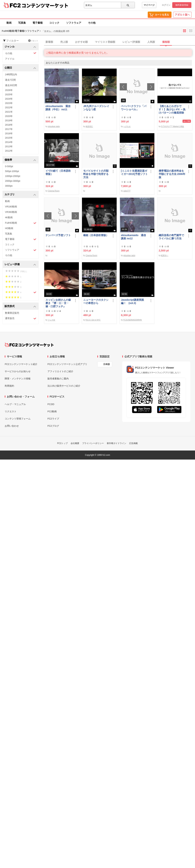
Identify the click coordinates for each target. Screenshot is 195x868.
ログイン (166, 5)
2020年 (9, 116)
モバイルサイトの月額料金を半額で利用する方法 (96, 174)
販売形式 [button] (20, 306)
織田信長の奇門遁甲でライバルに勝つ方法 (171, 237)
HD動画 (9, 228)
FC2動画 (52, 411)
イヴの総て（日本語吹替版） (58, 172)
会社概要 (75, 443)
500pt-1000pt (12, 171)
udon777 (127, 191)
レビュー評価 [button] (20, 265)
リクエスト (11, 411)
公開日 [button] (20, 68)
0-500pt (9, 166)
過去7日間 (10, 80)
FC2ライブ (53, 419)
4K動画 (9, 217)
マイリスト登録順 (105, 42)
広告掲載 (133, 443)
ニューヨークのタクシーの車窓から (96, 301)
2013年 (9, 146)
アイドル (10, 59)
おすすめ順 (81, 42)
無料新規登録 (182, 5)
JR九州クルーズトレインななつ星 (96, 108)
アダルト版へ (182, 15)
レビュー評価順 (131, 42)
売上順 (64, 42)
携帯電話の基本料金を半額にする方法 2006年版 (172, 174)
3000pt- (9, 186)
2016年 (9, 133)
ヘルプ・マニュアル (15, 404)
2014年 (9, 142)
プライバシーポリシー (93, 443)
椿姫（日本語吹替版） (96, 235)
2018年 (9, 125)
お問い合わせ (12, 426)
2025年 (9, 94)
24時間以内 (11, 74)
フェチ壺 (51, 320)
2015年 (9, 138)
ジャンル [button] (20, 47)
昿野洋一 (165, 255)
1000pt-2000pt (13, 176)
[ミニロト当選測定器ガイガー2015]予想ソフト (134, 172)
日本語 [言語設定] (107, 364)
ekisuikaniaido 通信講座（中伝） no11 (58, 108)
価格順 (166, 42)
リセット (33, 41)
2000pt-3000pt (13, 181)
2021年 (9, 112)
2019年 (9, 120)
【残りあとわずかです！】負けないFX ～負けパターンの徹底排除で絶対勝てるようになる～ (172, 109)
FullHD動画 (21, 223)
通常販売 (21, 318)
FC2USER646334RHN (133, 320)
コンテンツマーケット (45, 5)
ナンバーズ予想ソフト (58, 235)
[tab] (120, 42)
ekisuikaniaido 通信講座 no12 (133, 237)
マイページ (149, 5)
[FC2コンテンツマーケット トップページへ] (29, 345)
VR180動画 (11, 207)
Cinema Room (54, 191)
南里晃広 (89, 126)
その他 (92, 23)
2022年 (9, 107)
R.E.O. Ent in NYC (93, 320)
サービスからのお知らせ (18, 371)
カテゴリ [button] (20, 195)
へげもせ (127, 126)
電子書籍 (38, 23)
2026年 (9, 90)
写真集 (22, 23)
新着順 (49, 42)
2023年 (9, 103)
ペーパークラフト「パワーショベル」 (134, 108)
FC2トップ (63, 443)
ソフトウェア (74, 23)
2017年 (9, 129)
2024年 (9, 99)
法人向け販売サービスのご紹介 (64, 386)
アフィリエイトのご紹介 (60, 371)
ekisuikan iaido (54, 126)
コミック (54, 23)
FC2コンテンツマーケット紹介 (21, 364)
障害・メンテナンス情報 (18, 379)
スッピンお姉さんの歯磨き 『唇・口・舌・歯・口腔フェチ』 (58, 303)
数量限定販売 (12, 313)
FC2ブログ (53, 426)
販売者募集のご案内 (58, 379)
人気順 (151, 42)
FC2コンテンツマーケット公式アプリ (67, 364)
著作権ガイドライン (116, 443)
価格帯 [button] (20, 160)
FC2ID (51, 404)
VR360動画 (11, 212)
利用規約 (9, 386)
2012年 (9, 151)
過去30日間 (11, 85)
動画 (9, 23)
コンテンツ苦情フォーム (18, 419)
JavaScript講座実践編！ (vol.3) (132, 301)
